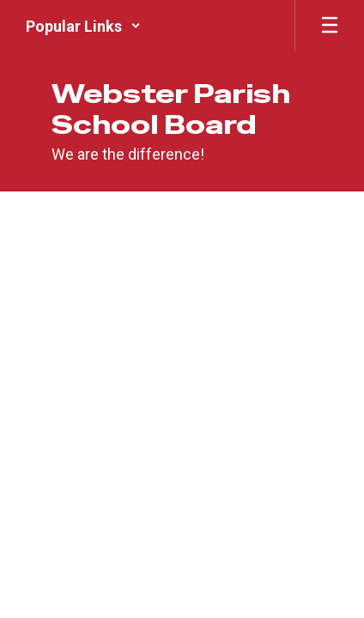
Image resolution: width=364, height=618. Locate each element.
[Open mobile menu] (330, 26)
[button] (83, 26)
